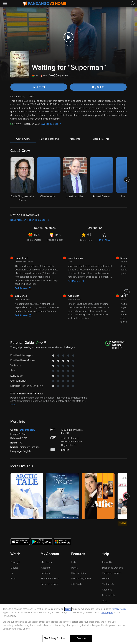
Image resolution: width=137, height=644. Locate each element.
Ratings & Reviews (49, 139)
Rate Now (105, 240)
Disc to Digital (79, 573)
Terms (68, 609)
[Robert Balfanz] (102, 180)
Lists (74, 562)
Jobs (104, 601)
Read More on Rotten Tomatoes (30, 220)
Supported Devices (112, 568)
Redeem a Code (50, 584)
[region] (68, 624)
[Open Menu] (5, 4)
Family (75, 568)
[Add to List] (125, 76)
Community (86, 240)
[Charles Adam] (49, 180)
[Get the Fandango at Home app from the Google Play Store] (42, 541)
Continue (81, 638)
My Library (46, 562)
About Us (107, 562)
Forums (106, 579)
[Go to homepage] (45, 4)
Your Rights (107, 613)
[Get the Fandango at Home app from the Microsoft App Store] (62, 541)
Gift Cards (77, 584)
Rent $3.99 (39, 87)
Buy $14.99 (98, 87)
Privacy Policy (119, 609)
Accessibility (108, 595)
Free (13, 579)
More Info (75, 139)
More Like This (101, 139)
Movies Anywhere (81, 579)
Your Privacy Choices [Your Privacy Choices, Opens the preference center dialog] (55, 638)
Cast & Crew (23, 139)
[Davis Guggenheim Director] (22, 180)
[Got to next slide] (127, 180)
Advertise (107, 590)
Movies (14, 568)
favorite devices (51, 124)
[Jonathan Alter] (75, 180)
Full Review (23, 288)
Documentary (28, 430)
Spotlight (15, 562)
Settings (45, 573)
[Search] (133, 4)
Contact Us (108, 584)
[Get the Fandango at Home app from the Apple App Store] (20, 541)
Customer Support (112, 573)
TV (12, 573)
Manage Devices (50, 579)
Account (45, 568)
